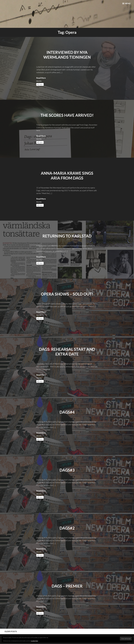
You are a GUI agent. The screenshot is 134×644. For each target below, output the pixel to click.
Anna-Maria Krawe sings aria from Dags (67, 176)
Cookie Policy (34, 641)
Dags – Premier (67, 586)
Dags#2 (67, 528)
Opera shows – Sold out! (67, 294)
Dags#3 (67, 470)
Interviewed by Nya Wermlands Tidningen (67, 55)
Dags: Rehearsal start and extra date (67, 352)
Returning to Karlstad (67, 236)
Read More (41, 78)
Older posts (10, 631)
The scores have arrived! (67, 115)
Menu (126, 4)
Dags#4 (67, 412)
